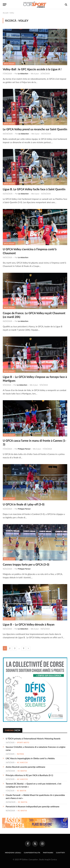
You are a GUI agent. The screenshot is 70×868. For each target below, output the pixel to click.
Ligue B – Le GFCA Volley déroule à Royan (29, 624)
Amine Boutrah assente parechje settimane (25, 767)
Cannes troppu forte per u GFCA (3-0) (26, 564)
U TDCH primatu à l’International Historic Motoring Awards (33, 739)
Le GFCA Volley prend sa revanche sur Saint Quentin (35, 129)
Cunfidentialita (32, 853)
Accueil (5, 13)
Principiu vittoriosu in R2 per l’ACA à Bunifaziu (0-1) (29, 775)
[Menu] (5, 5)
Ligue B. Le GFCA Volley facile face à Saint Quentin (34, 189)
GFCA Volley (9, 64)
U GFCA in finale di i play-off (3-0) (24, 504)
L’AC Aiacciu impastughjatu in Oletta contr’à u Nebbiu (30, 758)
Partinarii (48, 853)
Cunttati (61, 853)
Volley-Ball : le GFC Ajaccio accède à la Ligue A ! (32, 69)
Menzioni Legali (13, 853)
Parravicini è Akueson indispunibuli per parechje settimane (33, 806)
